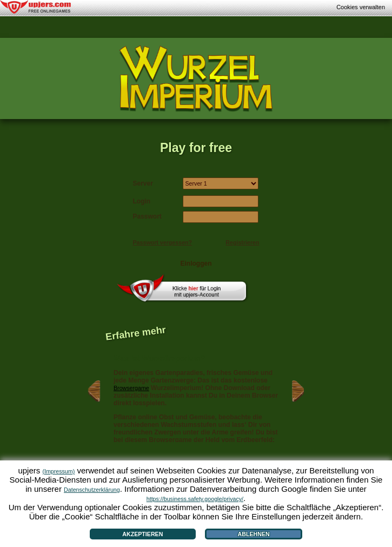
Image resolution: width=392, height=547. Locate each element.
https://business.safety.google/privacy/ (195, 499)
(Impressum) (58, 471)
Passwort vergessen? (163, 242)
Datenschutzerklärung (92, 490)
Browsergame (131, 388)
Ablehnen (254, 534)
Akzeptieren (142, 534)
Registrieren (242, 242)
